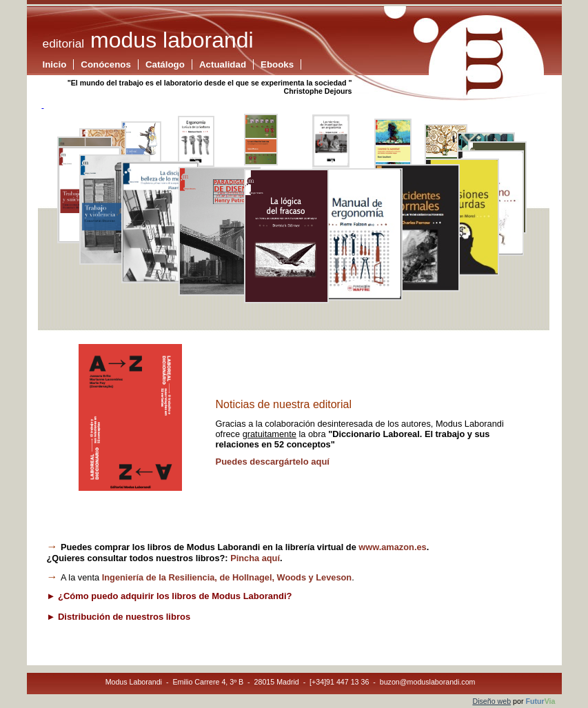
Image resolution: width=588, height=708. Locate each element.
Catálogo (165, 64)
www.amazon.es (392, 547)
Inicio (55, 64)
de (227, 577)
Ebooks (277, 64)
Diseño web (491, 701)
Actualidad (223, 64)
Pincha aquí (255, 558)
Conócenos (106, 64)
